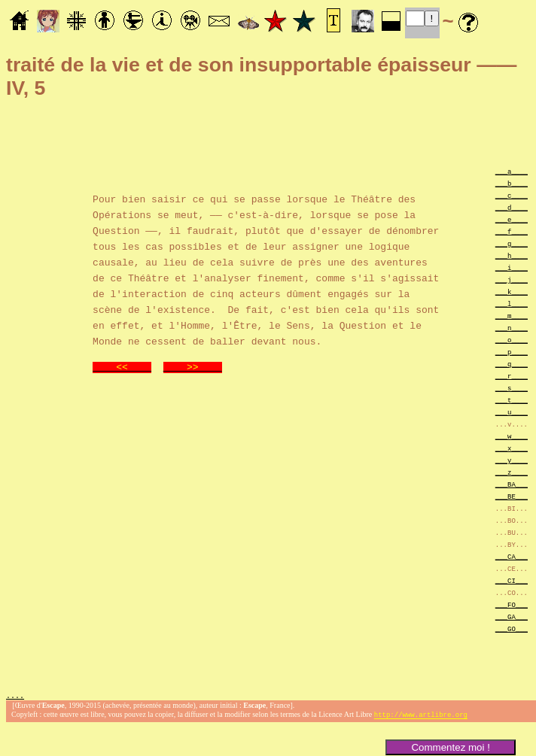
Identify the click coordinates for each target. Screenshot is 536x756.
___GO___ (512, 628)
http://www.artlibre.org (421, 717)
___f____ (512, 231)
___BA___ (512, 484)
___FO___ (512, 604)
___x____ (512, 448)
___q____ (512, 364)
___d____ (512, 207)
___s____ (512, 388)
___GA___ (512, 616)
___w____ (512, 436)
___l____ (512, 304)
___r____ (512, 376)
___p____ (512, 352)
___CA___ (512, 556)
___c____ (512, 195)
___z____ (512, 472)
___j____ (512, 279)
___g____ (512, 243)
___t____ (512, 400)
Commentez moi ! (450, 747)
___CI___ (512, 580)
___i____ (512, 267)
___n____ (512, 328)
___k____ (512, 291)
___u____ (512, 412)
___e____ (512, 219)
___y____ (512, 460)
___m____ (512, 316)
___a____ (512, 171)
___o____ (512, 340)
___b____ (512, 183)
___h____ (512, 255)
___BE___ (512, 496)
